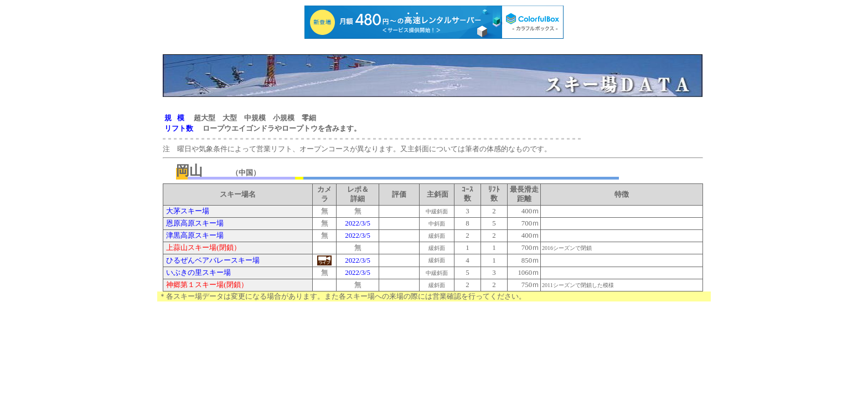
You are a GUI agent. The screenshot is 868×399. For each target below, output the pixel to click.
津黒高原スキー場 (195, 236)
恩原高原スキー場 (195, 223)
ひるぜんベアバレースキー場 (212, 260)
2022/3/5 (358, 223)
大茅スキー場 (188, 211)
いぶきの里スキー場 (198, 273)
